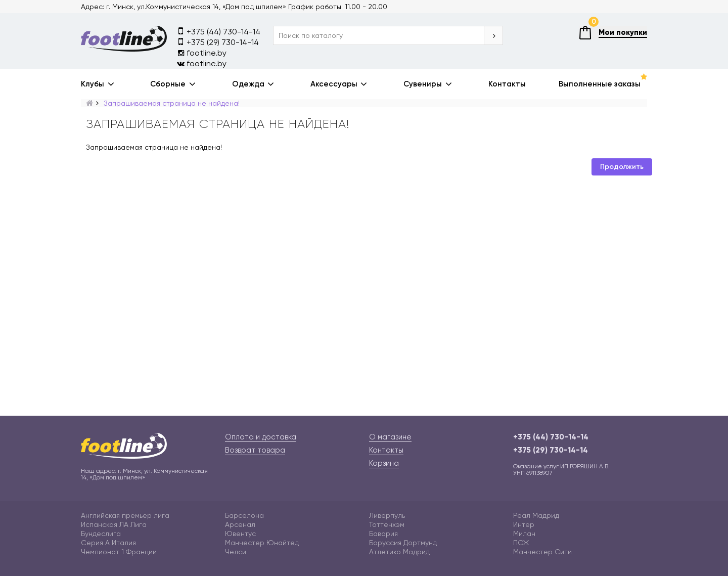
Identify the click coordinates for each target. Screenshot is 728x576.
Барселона (244, 515)
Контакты (507, 84)
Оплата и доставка (261, 437)
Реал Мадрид (536, 515)
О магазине (390, 437)
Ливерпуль (387, 515)
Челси (236, 552)
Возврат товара (255, 450)
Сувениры (423, 84)
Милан (524, 534)
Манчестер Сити (542, 552)
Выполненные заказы (600, 84)
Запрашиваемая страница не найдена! (172, 103)
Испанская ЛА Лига (114, 524)
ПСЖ (521, 543)
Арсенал (240, 524)
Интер (524, 524)
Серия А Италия (108, 543)
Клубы (93, 84)
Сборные (168, 84)
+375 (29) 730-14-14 (218, 42)
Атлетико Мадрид (399, 552)
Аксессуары (334, 84)
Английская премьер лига (125, 515)
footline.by (202, 53)
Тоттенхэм (387, 524)
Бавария (383, 534)
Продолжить (622, 167)
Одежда (248, 84)
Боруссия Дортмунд (403, 543)
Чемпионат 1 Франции (119, 552)
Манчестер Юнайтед (262, 543)
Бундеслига (101, 534)
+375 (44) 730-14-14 (219, 31)
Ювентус (240, 534)
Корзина (384, 463)
